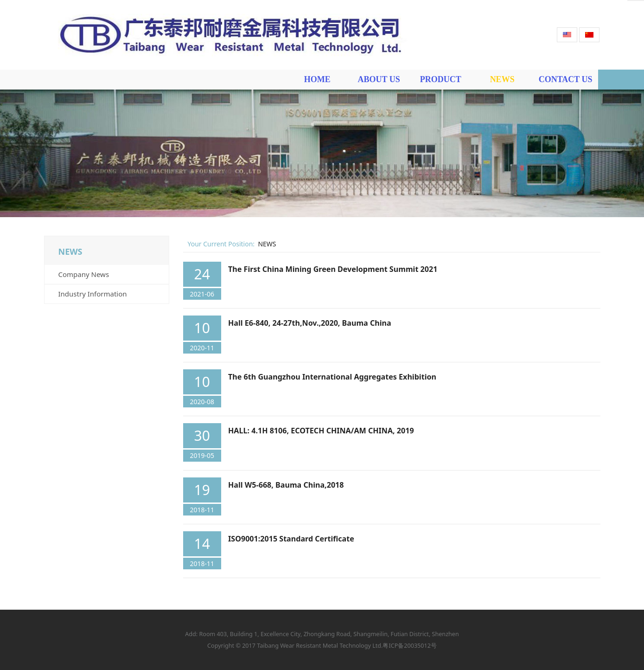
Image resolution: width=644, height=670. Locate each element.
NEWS (502, 79)
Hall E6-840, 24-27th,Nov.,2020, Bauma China (310, 323)
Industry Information (93, 294)
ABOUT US (379, 79)
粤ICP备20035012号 (409, 646)
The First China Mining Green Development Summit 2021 (333, 269)
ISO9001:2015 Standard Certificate (291, 539)
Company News (84, 274)
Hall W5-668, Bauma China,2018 (286, 485)
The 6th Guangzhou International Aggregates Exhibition (332, 377)
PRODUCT (441, 79)
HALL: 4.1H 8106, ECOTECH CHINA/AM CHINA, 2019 (321, 431)
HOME (317, 79)
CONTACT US (566, 79)
